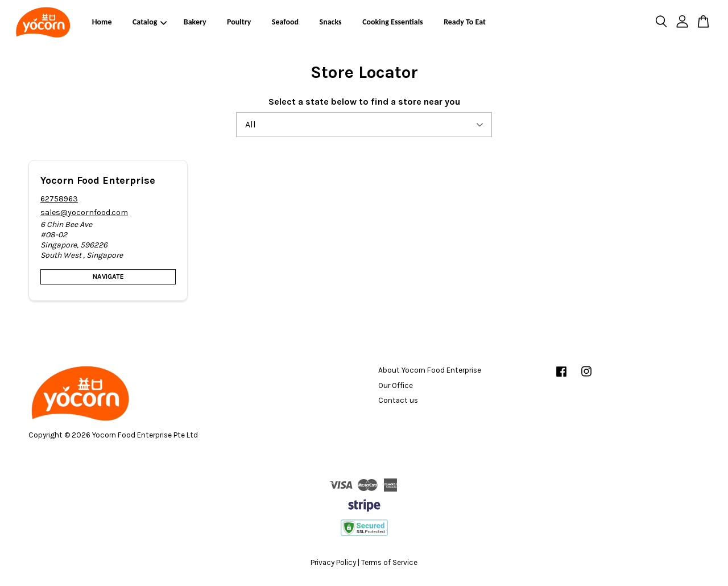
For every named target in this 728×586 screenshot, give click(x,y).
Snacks (331, 22)
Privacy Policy (333, 562)
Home (102, 22)
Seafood (285, 22)
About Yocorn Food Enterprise (430, 370)
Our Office (396, 385)
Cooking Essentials (393, 22)
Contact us (398, 400)
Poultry (239, 22)
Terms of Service (389, 562)
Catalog (150, 22)
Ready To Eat (465, 22)
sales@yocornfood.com (84, 212)
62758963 (59, 199)
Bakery (195, 22)
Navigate (108, 277)
